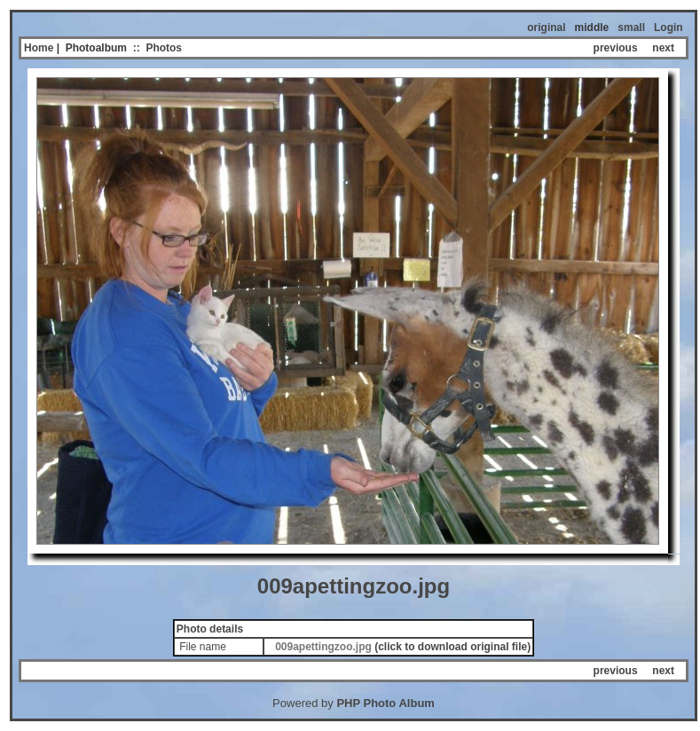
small (631, 28)
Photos (164, 48)
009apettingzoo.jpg (323, 647)
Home (39, 48)
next (663, 48)
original (546, 28)
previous (616, 48)
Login (669, 28)
